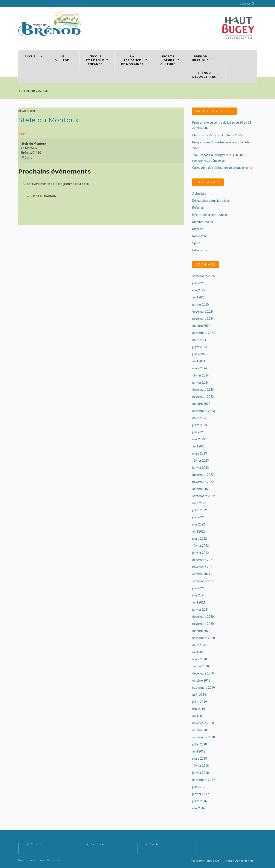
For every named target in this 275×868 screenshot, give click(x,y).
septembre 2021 (204, 581)
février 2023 (201, 461)
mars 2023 (200, 453)
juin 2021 (198, 588)
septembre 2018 (204, 737)
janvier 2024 (201, 383)
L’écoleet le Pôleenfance (95, 60)
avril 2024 (199, 361)
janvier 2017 (201, 794)
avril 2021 (199, 602)
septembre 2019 (204, 688)
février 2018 (201, 766)
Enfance (198, 208)
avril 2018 (199, 751)
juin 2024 (198, 354)
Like (23, 134)
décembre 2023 (203, 390)
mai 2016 (199, 808)
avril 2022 (199, 532)
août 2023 (199, 418)
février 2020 (201, 666)
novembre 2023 (203, 397)
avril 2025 (199, 297)
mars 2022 (200, 539)
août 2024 (199, 340)
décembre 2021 (203, 560)
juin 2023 (198, 432)
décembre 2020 (203, 617)
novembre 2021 (203, 567)
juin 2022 (198, 517)
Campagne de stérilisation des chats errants (222, 168)
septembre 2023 (204, 411)
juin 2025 (198, 283)
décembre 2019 (203, 673)
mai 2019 (199, 709)
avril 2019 (199, 716)
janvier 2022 (201, 553)
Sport (196, 243)
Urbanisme (200, 250)
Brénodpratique (200, 58)
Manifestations (203, 222)
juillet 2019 (200, 702)
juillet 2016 (200, 801)
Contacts (36, 844)
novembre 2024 (203, 319)
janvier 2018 (201, 773)
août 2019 (199, 695)
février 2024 (201, 375)
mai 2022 (199, 524)
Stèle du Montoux (49, 120)
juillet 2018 (200, 744)
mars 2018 (200, 759)
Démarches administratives (211, 201)
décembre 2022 (203, 475)
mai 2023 (199, 439)
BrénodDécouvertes (204, 75)
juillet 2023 (200, 425)
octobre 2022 (201, 489)
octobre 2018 (201, 730)
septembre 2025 (204, 276)
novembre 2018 (203, 723)
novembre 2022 (203, 482)
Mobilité (198, 229)
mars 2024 (200, 368)
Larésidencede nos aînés (132, 60)
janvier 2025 (201, 304)
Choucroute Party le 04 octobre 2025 (217, 135)
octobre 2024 (201, 326)
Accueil (32, 56)
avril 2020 (199, 652)
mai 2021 (199, 595)
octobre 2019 (201, 681)
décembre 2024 (203, 312)
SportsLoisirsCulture (168, 60)
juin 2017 (198, 787)
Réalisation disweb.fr (205, 861)
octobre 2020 (201, 631)
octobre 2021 (201, 574)
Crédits (154, 844)
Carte (27, 158)
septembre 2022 (204, 496)
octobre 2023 (201, 404)
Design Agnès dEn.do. (240, 861)
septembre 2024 (204, 333)
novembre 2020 (203, 624)
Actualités (199, 194)
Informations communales (210, 215)
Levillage (62, 58)
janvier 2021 (201, 610)
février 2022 (201, 546)
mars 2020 (200, 659)
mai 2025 (199, 290)
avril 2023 (199, 446)
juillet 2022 (200, 510)
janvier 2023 (201, 468)
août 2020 (199, 645)
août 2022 (199, 503)
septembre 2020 (204, 638)
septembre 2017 (204, 780)
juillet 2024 (200, 347)
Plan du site (97, 844)
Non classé (200, 236)
